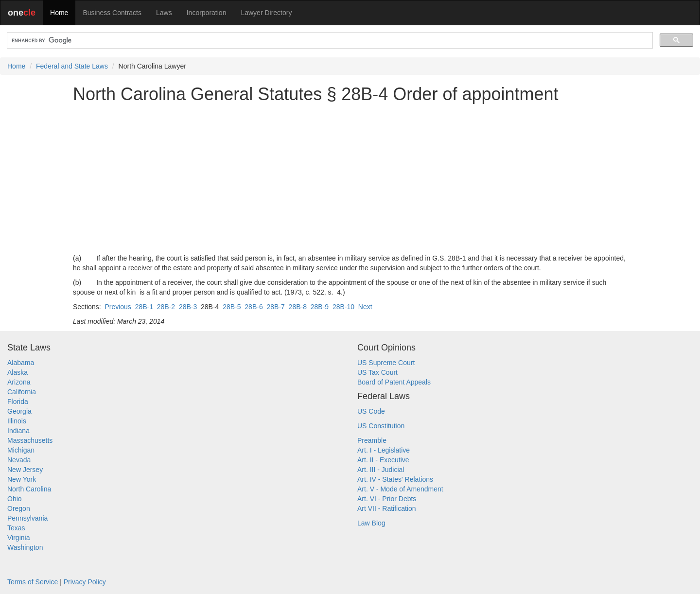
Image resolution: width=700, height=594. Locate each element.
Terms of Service (33, 582)
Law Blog (371, 523)
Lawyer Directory (266, 13)
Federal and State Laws (72, 66)
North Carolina (29, 489)
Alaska (17, 372)
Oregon (19, 508)
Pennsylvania (27, 518)
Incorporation (207, 13)
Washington (25, 547)
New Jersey (25, 470)
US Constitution (381, 426)
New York (22, 479)
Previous (118, 307)
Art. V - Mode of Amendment (400, 489)
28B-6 (254, 307)
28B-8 (298, 307)
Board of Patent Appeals (394, 382)
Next (365, 307)
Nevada (19, 460)
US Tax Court (377, 372)
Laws (164, 13)
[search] (329, 41)
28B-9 (320, 307)
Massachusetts (30, 440)
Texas (16, 528)
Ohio (15, 499)
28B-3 (188, 307)
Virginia (18, 538)
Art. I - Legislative (384, 450)
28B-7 (275, 307)
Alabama (21, 363)
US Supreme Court (386, 363)
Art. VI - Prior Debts (387, 499)
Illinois (17, 421)
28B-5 (232, 307)
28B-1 (144, 307)
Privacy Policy (85, 582)
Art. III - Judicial (381, 470)
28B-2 (166, 307)
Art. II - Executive (383, 460)
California (22, 392)
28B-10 (343, 307)
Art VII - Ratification (387, 508)
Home (59, 13)
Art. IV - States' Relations (395, 479)
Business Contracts (112, 13)
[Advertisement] (350, 178)
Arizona (19, 382)
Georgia (19, 411)
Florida (18, 402)
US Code (371, 411)
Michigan (21, 450)
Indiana (18, 431)
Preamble (372, 440)
